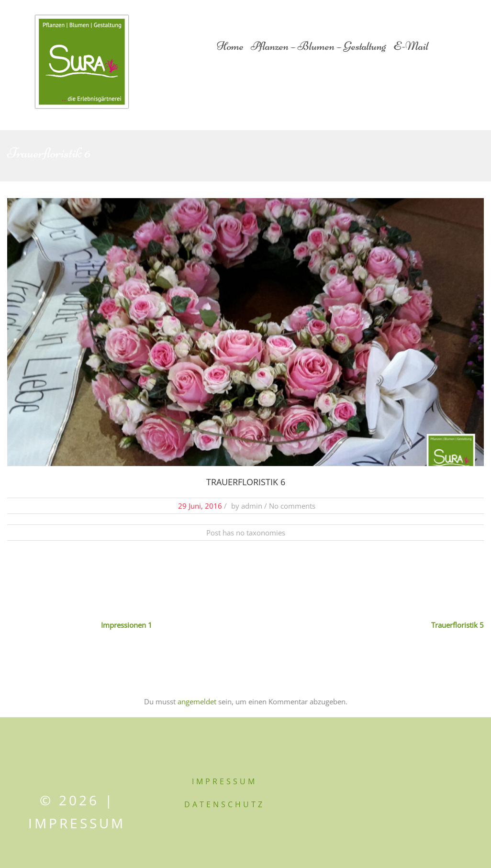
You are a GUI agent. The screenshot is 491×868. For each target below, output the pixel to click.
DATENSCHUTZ (224, 804)
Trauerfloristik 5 (458, 625)
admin (252, 506)
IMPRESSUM (224, 781)
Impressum (77, 823)
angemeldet (197, 701)
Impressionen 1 (127, 625)
